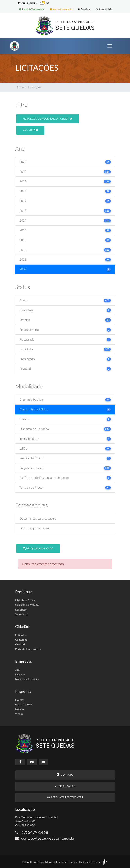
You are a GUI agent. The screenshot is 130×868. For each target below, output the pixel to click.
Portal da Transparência (32, 9)
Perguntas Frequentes (65, 797)
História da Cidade (25, 600)
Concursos (21, 640)
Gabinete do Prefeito (27, 605)
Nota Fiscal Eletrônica (27, 679)
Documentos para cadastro (38, 519)
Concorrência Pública (48, 119)
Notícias (20, 709)
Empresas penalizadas (34, 528)
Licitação (20, 675)
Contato (65, 775)
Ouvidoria (84, 9)
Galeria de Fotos (24, 705)
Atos (18, 670)
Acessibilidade (104, 9)
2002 (30, 130)
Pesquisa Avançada (38, 548)
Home (20, 87)
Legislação (21, 610)
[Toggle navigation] (110, 46)
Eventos (20, 700)
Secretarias (21, 615)
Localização (65, 786)
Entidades (21, 635)
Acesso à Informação (61, 9)
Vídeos (19, 714)
